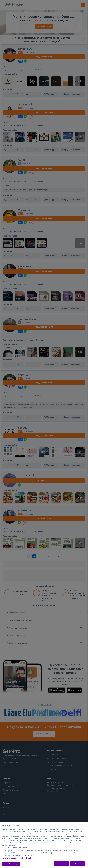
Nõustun (78, 864)
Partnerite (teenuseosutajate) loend (16, 858)
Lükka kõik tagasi (61, 864)
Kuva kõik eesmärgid (11, 864)
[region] (44, 845)
